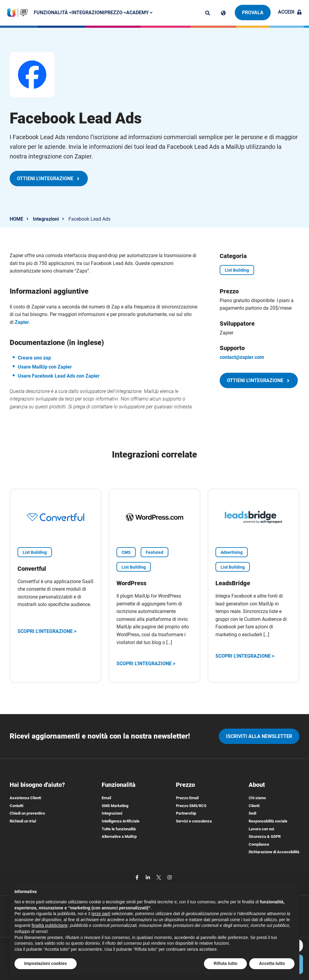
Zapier (22, 322)
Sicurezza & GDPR (265, 836)
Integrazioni (89, 13)
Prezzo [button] (116, 13)
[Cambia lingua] (223, 13)
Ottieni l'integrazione (49, 179)
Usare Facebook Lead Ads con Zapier (59, 376)
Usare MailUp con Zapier (45, 367)
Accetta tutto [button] (272, 963)
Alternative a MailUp (119, 836)
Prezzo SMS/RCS (191, 806)
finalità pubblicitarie (50, 925)
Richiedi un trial (23, 821)
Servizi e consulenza (194, 821)
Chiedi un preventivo (27, 813)
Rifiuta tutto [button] (226, 963)
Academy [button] (140, 13)
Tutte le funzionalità (119, 829)
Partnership (186, 813)
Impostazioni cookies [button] (46, 963)
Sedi (252, 813)
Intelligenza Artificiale (121, 821)
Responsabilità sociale (268, 821)
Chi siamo (257, 798)
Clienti (254, 806)
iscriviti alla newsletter (259, 736)
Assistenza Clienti (25, 798)
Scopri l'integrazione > (47, 631)
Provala (253, 13)
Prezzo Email (187, 798)
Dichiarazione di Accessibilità (274, 852)
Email (106, 798)
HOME (16, 219)
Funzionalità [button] (54, 13)
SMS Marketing (115, 806)
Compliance (259, 844)
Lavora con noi (261, 829)
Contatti (16, 806)
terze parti (101, 914)
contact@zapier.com (242, 357)
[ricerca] (208, 13)
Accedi (290, 12)
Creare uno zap (34, 358)
